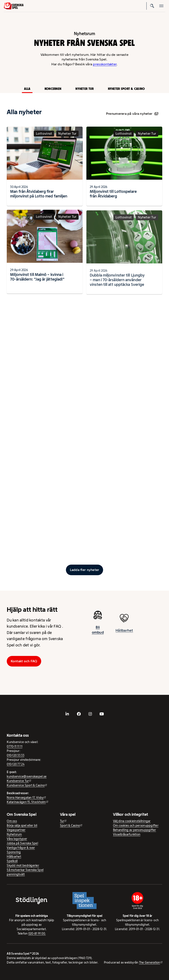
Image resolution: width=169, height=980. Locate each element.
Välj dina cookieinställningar (132, 821)
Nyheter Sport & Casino (126, 89)
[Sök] (152, 6)
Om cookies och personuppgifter (136, 825)
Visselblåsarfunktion (127, 834)
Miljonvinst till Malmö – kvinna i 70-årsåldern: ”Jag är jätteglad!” (37, 279)
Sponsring (14, 852)
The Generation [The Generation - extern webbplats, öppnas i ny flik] (150, 962)
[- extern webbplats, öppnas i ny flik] (67, 714)
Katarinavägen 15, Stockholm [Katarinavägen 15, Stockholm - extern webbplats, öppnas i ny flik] (26, 802)
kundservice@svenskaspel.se (27, 776)
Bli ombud (98, 631)
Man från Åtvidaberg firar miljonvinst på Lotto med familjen (39, 194)
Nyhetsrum (14, 834)
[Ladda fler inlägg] (84, 570)
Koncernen (53, 89)
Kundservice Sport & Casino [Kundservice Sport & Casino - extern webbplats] (26, 785)
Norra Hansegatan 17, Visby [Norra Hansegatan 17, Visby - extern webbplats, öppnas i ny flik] (25, 798)
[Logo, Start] (14, 6)
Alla (27, 89)
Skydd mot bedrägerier (23, 865)
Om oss (12, 821)
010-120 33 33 (16, 755)
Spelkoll (12, 861)
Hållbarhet (14, 857)
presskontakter (105, 64)
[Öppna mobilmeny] (161, 6)
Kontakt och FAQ (24, 661)
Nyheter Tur (84, 89)
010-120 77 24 (16, 764)
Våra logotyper (17, 839)
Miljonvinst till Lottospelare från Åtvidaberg (113, 194)
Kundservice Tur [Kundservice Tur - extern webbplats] (18, 781)
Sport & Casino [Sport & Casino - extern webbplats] (70, 825)
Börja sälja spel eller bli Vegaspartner (22, 828)
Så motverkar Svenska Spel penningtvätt (25, 872)
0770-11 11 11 (15, 746)
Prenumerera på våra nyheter (132, 114)
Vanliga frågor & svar (21, 848)
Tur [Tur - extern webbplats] (62, 821)
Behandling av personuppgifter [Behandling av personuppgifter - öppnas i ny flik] (135, 830)
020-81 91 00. (37, 933)
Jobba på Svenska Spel (22, 843)
